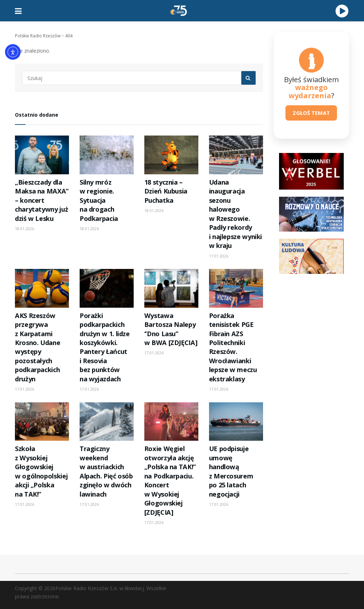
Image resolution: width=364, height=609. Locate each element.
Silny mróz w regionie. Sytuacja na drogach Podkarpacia (99, 200)
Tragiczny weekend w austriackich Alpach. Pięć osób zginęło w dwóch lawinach (106, 471)
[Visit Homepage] (179, 11)
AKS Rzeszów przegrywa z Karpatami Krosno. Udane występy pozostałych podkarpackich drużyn (38, 347)
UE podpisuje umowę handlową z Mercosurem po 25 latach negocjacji (231, 471)
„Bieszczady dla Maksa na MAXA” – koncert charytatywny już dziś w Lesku (42, 200)
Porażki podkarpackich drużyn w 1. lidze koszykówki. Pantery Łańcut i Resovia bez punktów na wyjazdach (105, 347)
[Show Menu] (18, 11)
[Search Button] (248, 78)
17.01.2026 (219, 256)
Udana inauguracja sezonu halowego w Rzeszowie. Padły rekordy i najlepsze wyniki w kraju (235, 214)
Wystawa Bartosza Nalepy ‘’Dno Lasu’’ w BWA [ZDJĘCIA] (171, 329)
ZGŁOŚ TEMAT (311, 113)
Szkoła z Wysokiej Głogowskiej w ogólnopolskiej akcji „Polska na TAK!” (41, 471)
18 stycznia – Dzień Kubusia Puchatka (166, 191)
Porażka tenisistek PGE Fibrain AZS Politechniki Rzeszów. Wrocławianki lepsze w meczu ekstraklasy (233, 347)
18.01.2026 (25, 229)
